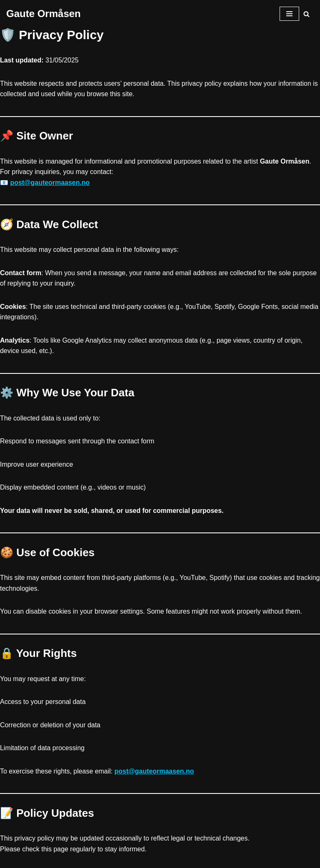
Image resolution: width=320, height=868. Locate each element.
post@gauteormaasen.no (50, 183)
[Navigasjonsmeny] (289, 14)
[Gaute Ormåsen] (44, 14)
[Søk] (306, 14)
